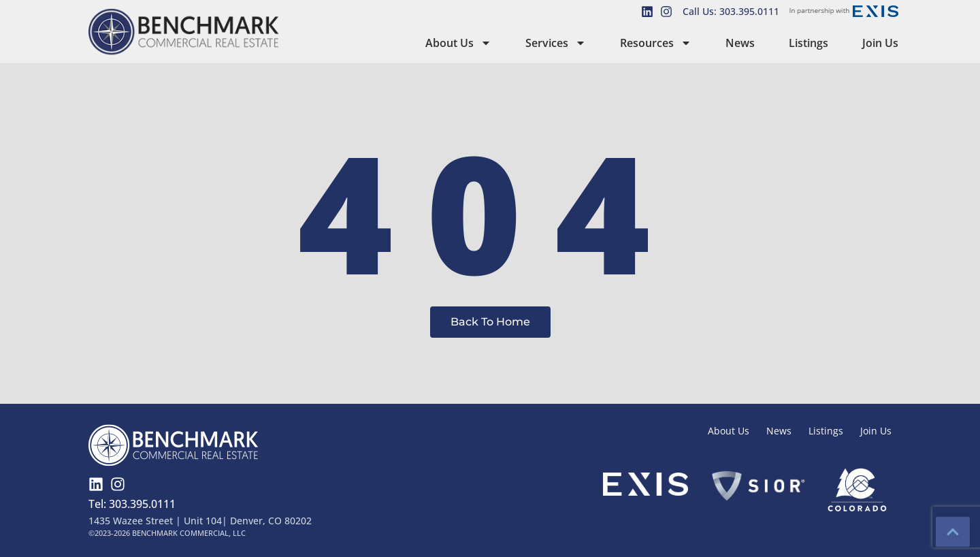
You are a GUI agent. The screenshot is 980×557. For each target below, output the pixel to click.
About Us (458, 43)
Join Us (880, 43)
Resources (656, 43)
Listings (808, 43)
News (740, 43)
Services (556, 43)
